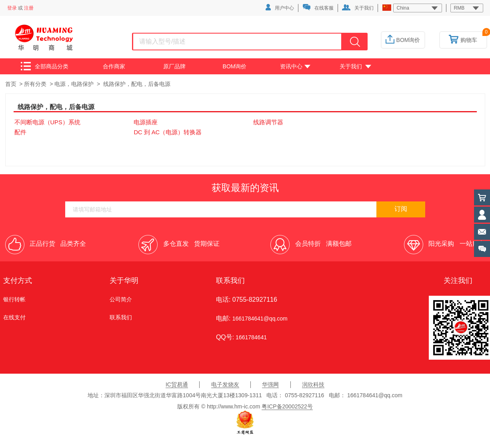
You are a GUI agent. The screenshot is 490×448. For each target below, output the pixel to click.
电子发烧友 (225, 384)
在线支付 (14, 317)
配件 (20, 132)
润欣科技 (313, 384)
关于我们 (358, 8)
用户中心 (280, 7)
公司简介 (121, 299)
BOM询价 (403, 40)
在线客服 (318, 7)
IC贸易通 (177, 384)
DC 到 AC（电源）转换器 (168, 132)
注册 (29, 8)
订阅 (401, 209)
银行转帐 (14, 299)
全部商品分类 (45, 66)
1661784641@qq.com (260, 319)
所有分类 (35, 84)
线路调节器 (268, 122)
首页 (11, 84)
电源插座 (146, 122)
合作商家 (114, 66)
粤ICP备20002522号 (287, 406)
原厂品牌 (174, 66)
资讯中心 (295, 66)
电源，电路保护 (74, 84)
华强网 (270, 384)
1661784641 (250, 337)
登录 (12, 8)
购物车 (463, 40)
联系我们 (121, 317)
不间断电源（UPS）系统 (47, 122)
